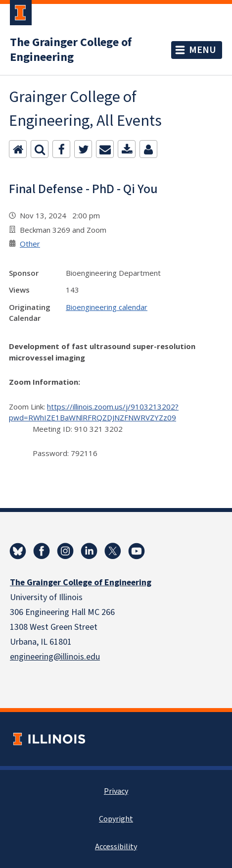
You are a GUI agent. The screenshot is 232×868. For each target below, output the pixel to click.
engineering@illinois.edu (55, 657)
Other (30, 244)
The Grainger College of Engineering (71, 50)
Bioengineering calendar (107, 307)
